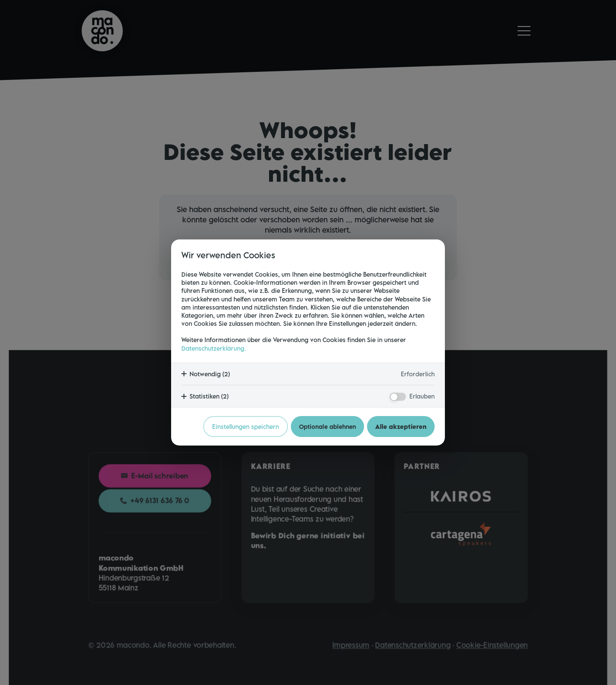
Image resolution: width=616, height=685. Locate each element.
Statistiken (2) (209, 396)
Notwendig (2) (210, 374)
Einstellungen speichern (246, 427)
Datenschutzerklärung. (214, 348)
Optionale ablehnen (327, 427)
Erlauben (422, 396)
